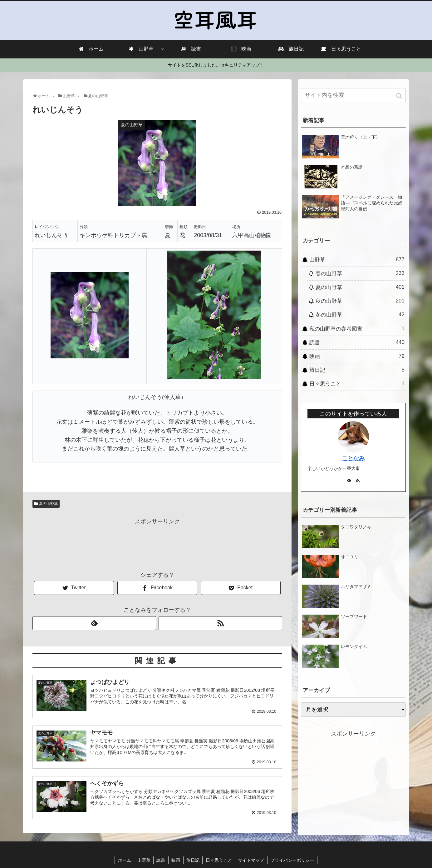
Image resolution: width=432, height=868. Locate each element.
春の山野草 (360, 273)
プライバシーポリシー (294, 860)
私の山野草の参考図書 (357, 329)
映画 (357, 356)
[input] (353, 95)
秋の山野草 (360, 301)
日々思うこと (357, 384)
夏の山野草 (48, 504)
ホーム (123, 860)
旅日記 (357, 370)
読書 (357, 342)
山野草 (357, 260)
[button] (400, 96)
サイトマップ (252, 860)
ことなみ (353, 458)
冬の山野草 (360, 315)
